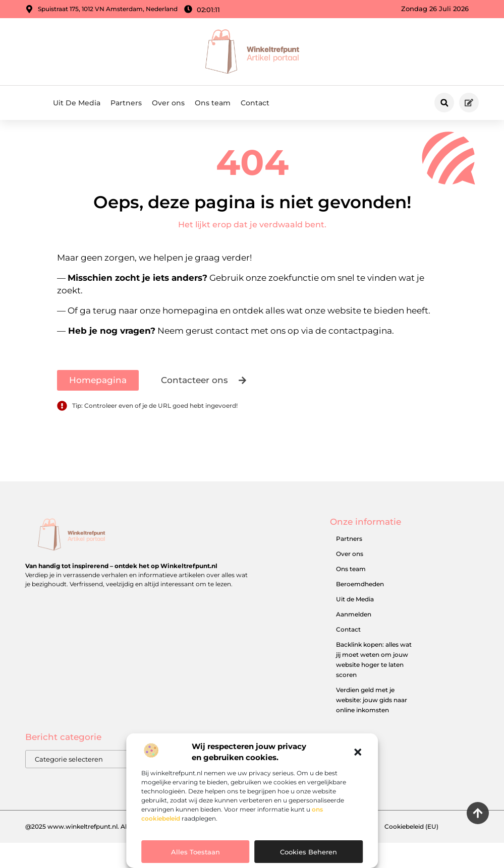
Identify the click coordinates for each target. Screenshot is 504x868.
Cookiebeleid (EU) (411, 851)
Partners (126, 103)
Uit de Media (355, 624)
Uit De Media (77, 103)
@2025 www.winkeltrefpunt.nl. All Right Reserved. (101, 851)
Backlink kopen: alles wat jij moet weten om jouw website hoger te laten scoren (374, 685)
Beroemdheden (360, 609)
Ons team (213, 103)
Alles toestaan (195, 852)
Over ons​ (168, 103)
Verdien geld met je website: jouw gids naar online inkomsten (372, 725)
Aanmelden (354, 639)
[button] (358, 752)
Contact (255, 103)
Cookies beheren (309, 852)
